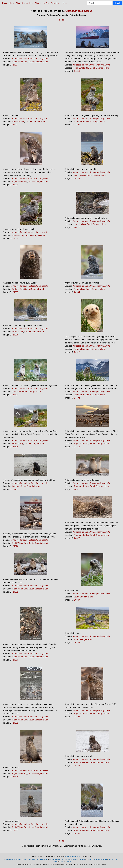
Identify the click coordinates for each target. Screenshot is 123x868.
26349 (77, 642)
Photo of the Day (42, 3)
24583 (77, 125)
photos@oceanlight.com (72, 856)
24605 (16, 335)
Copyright (68, 862)
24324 (16, 185)
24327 (77, 538)
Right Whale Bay (20, 62)
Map (31, 3)
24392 (16, 125)
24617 (77, 352)
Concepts (89, 859)
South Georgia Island (38, 62)
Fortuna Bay (79, 122)
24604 (77, 292)
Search (25, 3)
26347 (77, 600)
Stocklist (111, 859)
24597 (16, 292)
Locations (69, 859)
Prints (116, 859)
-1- (60, 20)
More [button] (65, 3)
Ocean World (44, 859)
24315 (77, 447)
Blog (18, 3)
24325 (77, 717)
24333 (77, 765)
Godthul (16, 486)
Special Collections (79, 859)
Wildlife (51, 859)
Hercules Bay (18, 122)
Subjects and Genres (100, 859)
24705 (16, 489)
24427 (77, 227)
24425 (16, 238)
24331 (16, 723)
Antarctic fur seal (19, 59)
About (12, 3)
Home (5, 3)
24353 (16, 660)
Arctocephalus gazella (79, 11)
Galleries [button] (55, 3)
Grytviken (16, 392)
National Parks (60, 859)
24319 (77, 489)
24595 (16, 447)
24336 (77, 833)
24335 (16, 830)
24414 (16, 395)
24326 (16, 546)
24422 (77, 178)
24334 (16, 65)
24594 (77, 398)
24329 (16, 777)
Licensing (55, 862)
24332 (16, 592)
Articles (61, 862)
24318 (77, 71)
